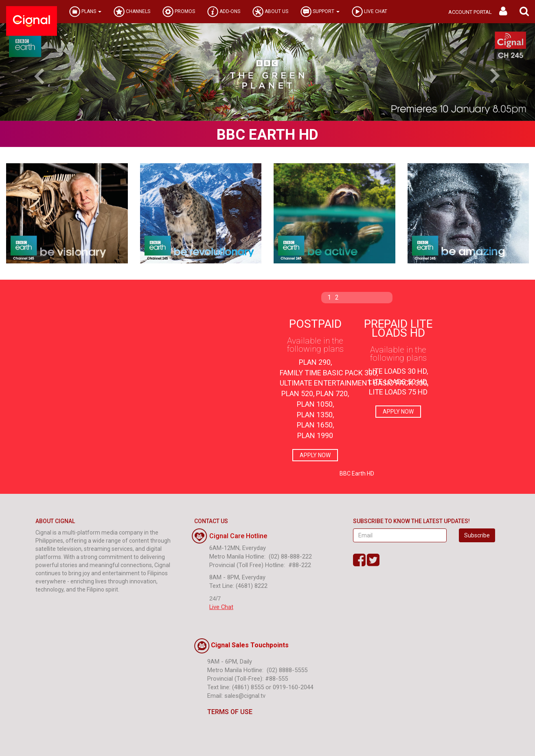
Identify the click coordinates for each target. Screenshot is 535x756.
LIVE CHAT (369, 12)
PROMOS (179, 12)
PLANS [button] (85, 12)
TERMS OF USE (223, 712)
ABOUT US (270, 12)
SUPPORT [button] (320, 12)
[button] (524, 12)
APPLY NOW (315, 455)
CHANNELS (132, 12)
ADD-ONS (224, 12)
